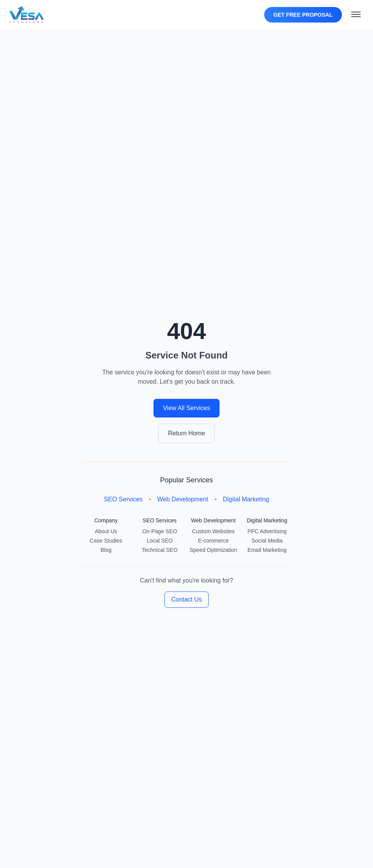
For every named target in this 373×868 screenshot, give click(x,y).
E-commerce (213, 541)
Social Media (267, 541)
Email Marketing (267, 550)
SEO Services (123, 499)
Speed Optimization (213, 550)
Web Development (183, 499)
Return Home (186, 433)
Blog (106, 550)
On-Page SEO (160, 531)
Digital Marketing (246, 499)
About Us (106, 531)
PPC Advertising (267, 531)
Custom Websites (213, 531)
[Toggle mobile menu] (356, 15)
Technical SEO (160, 550)
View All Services (186, 408)
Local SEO (159, 541)
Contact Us (186, 599)
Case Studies (106, 541)
